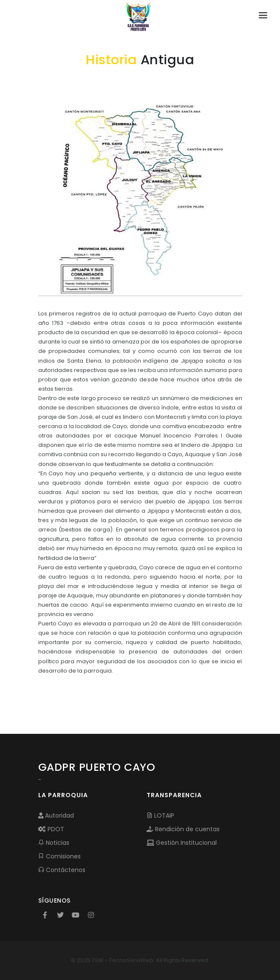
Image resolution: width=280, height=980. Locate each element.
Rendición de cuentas (183, 829)
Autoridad (56, 815)
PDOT (51, 829)
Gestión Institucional (182, 843)
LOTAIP (160, 815)
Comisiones (59, 856)
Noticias (54, 843)
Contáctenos (62, 870)
